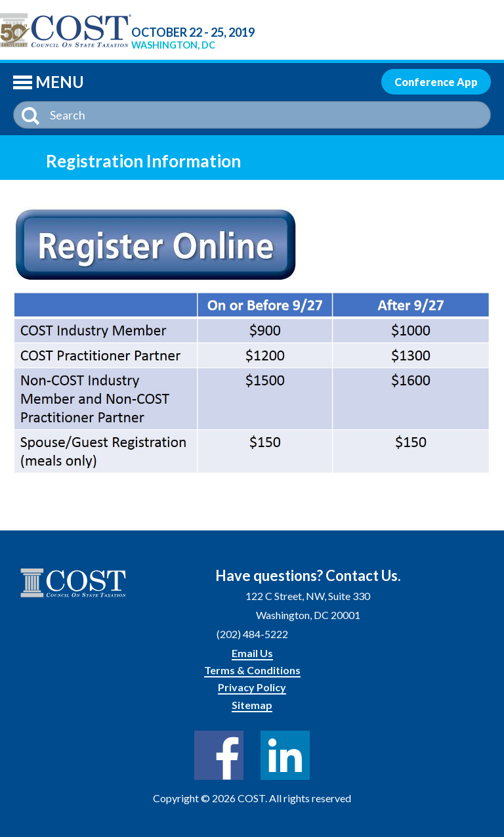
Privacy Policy (252, 687)
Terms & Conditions (252, 670)
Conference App (436, 82)
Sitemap (252, 705)
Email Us (252, 653)
